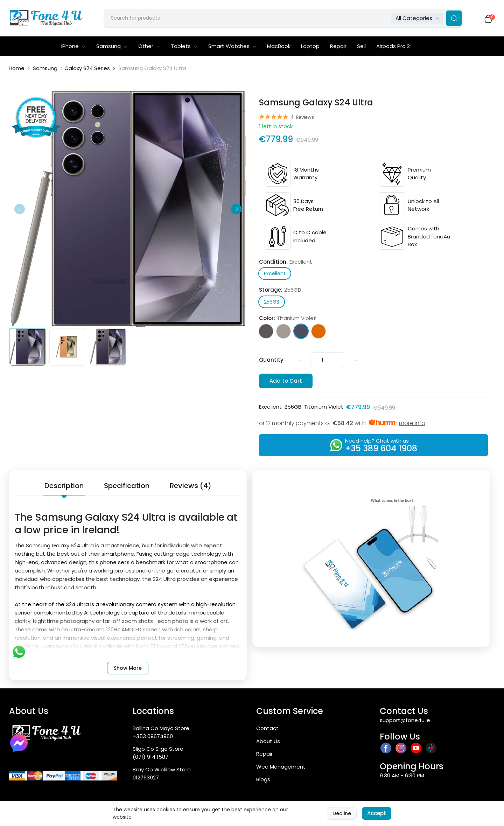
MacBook (279, 47)
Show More (128, 669)
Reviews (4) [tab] (191, 487)
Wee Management (281, 768)
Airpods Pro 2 (393, 47)
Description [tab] (64, 487)
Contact (267, 730)
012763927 (146, 779)
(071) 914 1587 (150, 758)
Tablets (184, 47)
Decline (342, 813)
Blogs (263, 781)
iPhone (73, 47)
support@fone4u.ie (405, 721)
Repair (338, 47)
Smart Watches (232, 47)
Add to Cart (286, 382)
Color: (288, 320)
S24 (157, 580)
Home (17, 70)
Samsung (112, 47)
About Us (268, 742)
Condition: (286, 263)
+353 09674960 (153, 738)
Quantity (271, 362)
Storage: (280, 291)
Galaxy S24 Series (87, 70)
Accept (377, 813)
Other (149, 47)
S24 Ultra (77, 606)
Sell (361, 47)
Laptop (310, 47)
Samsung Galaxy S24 (53, 547)
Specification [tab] (127, 487)
